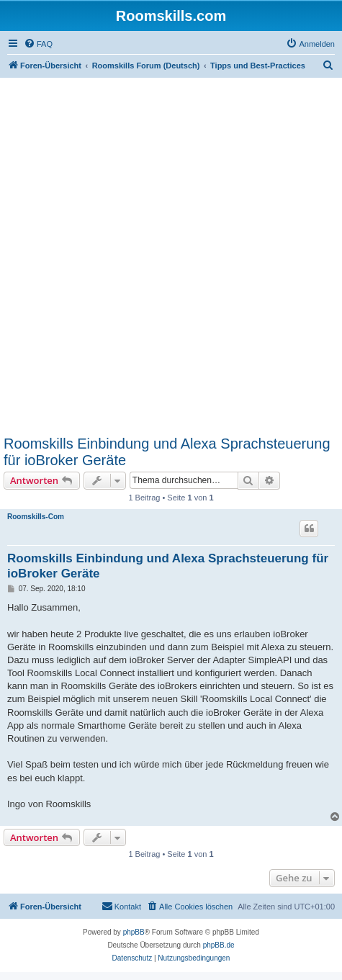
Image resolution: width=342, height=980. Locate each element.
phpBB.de (219, 945)
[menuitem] (38, 44)
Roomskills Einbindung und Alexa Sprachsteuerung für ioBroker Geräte (167, 452)
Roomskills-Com (36, 517)
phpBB (134, 932)
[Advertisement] (171, 256)
